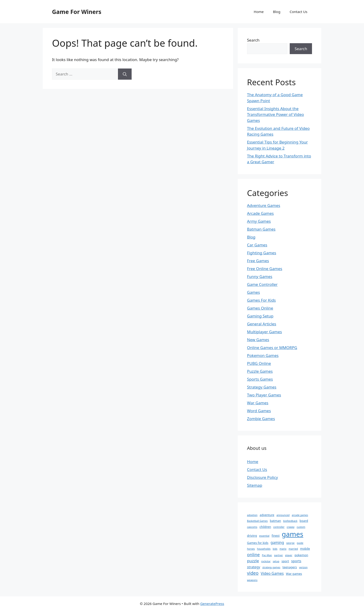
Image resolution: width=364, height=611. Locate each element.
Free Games (258, 261)
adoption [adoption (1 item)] (252, 515)
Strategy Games (262, 387)
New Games (258, 340)
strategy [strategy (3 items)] (254, 567)
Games (253, 292)
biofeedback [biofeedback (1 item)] (290, 521)
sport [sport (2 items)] (285, 561)
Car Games (257, 245)
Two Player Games (264, 395)
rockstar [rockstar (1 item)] (266, 561)
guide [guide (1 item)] (300, 543)
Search (253, 40)
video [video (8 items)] (253, 573)
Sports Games (260, 379)
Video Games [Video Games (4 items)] (272, 573)
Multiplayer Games (264, 332)
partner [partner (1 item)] (279, 555)
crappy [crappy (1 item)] (291, 527)
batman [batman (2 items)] (276, 521)
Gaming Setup (260, 316)
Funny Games (260, 276)
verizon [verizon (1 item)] (303, 567)
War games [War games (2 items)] (294, 574)
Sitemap (255, 485)
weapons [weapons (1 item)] (252, 580)
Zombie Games (261, 419)
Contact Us (299, 12)
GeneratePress (212, 604)
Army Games (259, 221)
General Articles (262, 324)
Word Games (259, 411)
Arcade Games (260, 213)
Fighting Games (262, 253)
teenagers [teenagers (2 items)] (290, 567)
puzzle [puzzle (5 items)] (253, 561)
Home (259, 12)
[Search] (125, 74)
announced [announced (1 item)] (283, 515)
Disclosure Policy (262, 477)
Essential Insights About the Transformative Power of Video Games (275, 114)
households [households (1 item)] (264, 549)
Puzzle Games (260, 371)
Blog (277, 12)
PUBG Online (259, 363)
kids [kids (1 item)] (275, 549)
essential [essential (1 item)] (264, 536)
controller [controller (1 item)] (279, 527)
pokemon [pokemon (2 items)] (301, 555)
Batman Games (261, 229)
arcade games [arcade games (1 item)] (300, 515)
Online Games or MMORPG (272, 348)
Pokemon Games (263, 355)
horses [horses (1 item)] (251, 549)
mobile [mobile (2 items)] (305, 549)
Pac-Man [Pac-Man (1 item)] (267, 555)
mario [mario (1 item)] (283, 549)
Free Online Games (265, 269)
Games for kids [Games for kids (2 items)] (258, 543)
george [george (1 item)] (290, 543)
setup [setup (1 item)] (276, 561)
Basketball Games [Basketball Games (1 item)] (257, 521)
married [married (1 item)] (293, 549)
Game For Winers (77, 12)
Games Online (260, 308)
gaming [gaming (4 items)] (277, 542)
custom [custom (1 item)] (301, 527)
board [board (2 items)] (304, 521)
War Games (258, 403)
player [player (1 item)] (289, 555)
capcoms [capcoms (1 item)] (252, 527)
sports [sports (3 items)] (296, 561)
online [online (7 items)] (253, 555)
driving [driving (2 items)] (252, 536)
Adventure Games (264, 205)
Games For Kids (261, 300)
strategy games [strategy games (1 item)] (271, 567)
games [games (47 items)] (293, 534)
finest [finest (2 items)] (276, 536)
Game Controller (262, 284)
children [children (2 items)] (265, 527)
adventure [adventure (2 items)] (267, 515)
